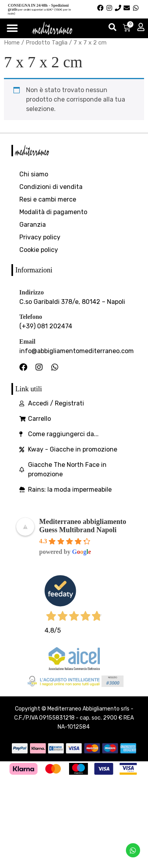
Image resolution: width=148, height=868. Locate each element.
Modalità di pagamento (53, 212)
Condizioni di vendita (51, 187)
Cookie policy (39, 250)
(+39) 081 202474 (46, 326)
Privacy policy (40, 237)
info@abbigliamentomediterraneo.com (77, 351)
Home (12, 43)
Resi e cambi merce (48, 199)
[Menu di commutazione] (12, 28)
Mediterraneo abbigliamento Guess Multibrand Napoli (82, 526)
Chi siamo (34, 174)
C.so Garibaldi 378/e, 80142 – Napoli (72, 302)
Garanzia (33, 225)
